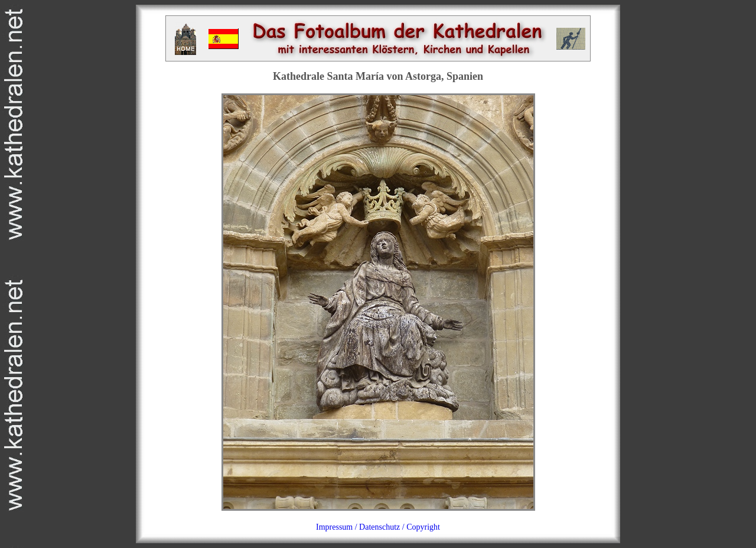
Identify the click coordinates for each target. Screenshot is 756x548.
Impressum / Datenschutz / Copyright (378, 527)
